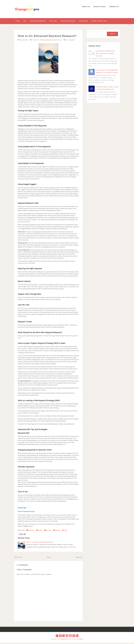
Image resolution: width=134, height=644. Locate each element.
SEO (27, 22)
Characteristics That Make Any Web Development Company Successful (105, 55)
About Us (82, 7)
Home (18, 22)
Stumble (57, 532)
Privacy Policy (97, 7)
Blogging (58, 22)
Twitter (40, 532)
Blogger (81, 641)
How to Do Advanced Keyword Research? (47, 38)
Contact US (113, 7)
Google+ (48, 532)
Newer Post (18, 559)
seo (61, 41)
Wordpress (91, 22)
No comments (70, 41)
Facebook (31, 532)
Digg (64, 532)
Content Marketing (42, 22)
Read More (72, 549)
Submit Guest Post (109, 22)
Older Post (79, 559)
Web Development (75, 22)
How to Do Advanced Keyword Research (46, 41)
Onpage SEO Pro (66, 641)
